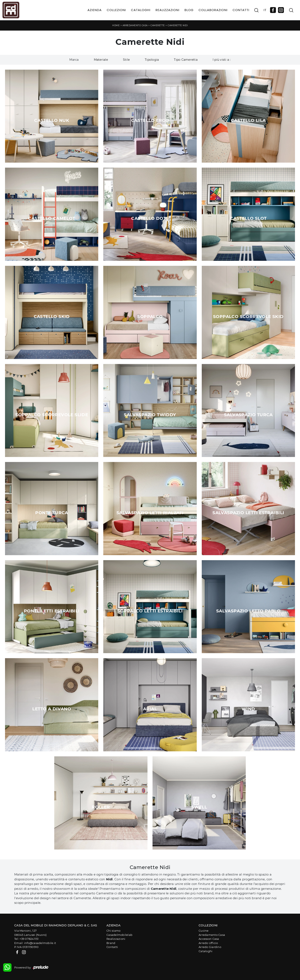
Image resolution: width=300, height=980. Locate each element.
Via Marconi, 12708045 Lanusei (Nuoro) (30, 933)
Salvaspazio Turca (248, 415)
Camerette (158, 25)
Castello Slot (248, 218)
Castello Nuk (52, 120)
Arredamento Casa (135, 25)
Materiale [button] (101, 60)
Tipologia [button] (152, 60)
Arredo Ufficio (208, 943)
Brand (111, 943)
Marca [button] (74, 60)
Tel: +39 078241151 (27, 939)
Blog (189, 10)
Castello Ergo (150, 120)
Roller (101, 807)
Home (116, 25)
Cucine (204, 931)
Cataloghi (141, 10)
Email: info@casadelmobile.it (35, 943)
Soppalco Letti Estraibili (150, 611)
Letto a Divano (52, 709)
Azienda (95, 10)
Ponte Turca (52, 513)
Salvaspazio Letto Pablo (248, 611)
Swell (199, 807)
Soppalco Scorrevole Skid (248, 317)
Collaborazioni (213, 10)
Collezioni (116, 10)
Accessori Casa (209, 939)
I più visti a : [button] (222, 60)
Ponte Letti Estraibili (52, 611)
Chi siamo (113, 931)
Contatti (241, 10)
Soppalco (150, 317)
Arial (150, 709)
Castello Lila (248, 120)
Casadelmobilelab (119, 935)
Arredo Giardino (210, 947)
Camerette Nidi (178, 25)
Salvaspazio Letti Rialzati (150, 513)
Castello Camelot (52, 218)
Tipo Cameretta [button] (186, 60)
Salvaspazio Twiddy (150, 415)
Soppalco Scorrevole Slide (52, 415)
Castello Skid (52, 317)
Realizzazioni (167, 10)
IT (265, 10)
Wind (248, 709)
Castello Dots (150, 218)
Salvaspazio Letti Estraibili (248, 513)
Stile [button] (126, 60)
